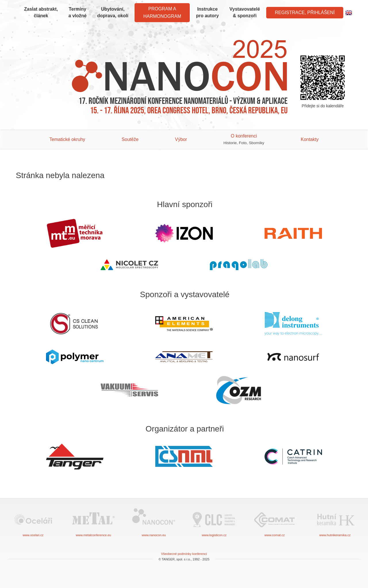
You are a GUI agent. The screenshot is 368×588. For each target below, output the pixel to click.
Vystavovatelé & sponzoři (245, 12)
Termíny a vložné (77, 12)
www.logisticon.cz (214, 522)
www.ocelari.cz (33, 522)
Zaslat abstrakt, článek (41, 12)
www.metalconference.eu (93, 522)
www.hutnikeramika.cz (335, 522)
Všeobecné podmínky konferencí (184, 554)
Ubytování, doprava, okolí (113, 12)
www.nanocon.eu (154, 522)
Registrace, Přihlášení (305, 13)
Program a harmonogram (162, 13)
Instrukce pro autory (207, 12)
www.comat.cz (275, 522)
